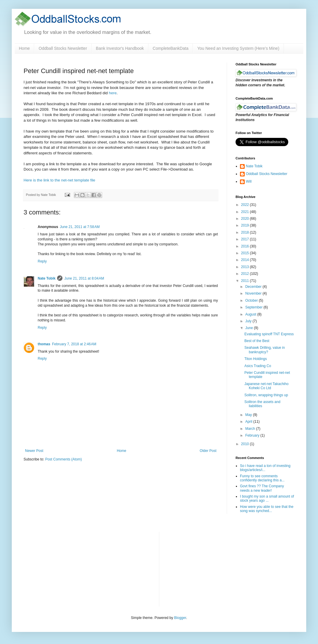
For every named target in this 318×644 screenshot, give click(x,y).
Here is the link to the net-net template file (59, 180)
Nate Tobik (47, 278)
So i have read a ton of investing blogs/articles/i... (265, 468)
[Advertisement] (208, 569)
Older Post (208, 451)
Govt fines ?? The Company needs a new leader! (262, 488)
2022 (246, 205)
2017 (246, 239)
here (113, 93)
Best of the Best (257, 341)
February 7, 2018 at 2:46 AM (74, 344)
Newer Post (34, 451)
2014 (246, 260)
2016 (246, 246)
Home (24, 48)
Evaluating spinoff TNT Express (269, 334)
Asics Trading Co (258, 366)
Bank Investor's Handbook (120, 48)
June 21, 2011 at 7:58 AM (80, 227)
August (251, 314)
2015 (246, 253)
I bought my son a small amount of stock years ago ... (267, 498)
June (250, 328)
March (251, 429)
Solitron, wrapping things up (266, 395)
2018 (246, 232)
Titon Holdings (256, 359)
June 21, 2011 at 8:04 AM (84, 278)
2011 (246, 281)
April (249, 422)
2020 (246, 219)
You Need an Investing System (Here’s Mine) (238, 48)
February (253, 435)
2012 (246, 274)
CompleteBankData (171, 48)
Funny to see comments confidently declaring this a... (262, 478)
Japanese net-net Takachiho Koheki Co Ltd (266, 386)
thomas (44, 344)
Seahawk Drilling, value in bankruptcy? (265, 350)
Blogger (180, 618)
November (254, 293)
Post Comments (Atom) (63, 459)
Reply (42, 261)
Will (249, 181)
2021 (246, 212)
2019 (246, 225)
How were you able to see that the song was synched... (267, 509)
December (254, 287)
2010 (246, 444)
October (252, 300)
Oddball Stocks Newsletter (63, 48)
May (249, 415)
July (249, 321)
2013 (246, 267)
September (254, 307)
